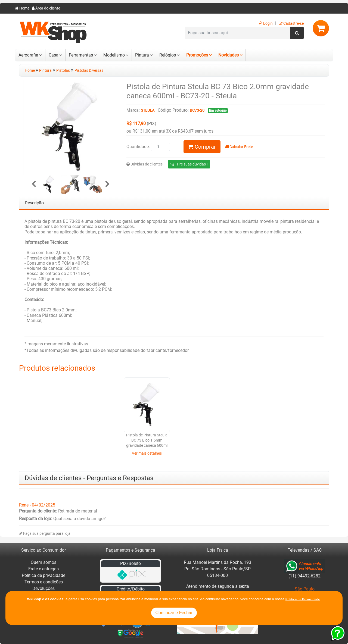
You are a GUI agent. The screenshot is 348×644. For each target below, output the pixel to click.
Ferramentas (81, 55)
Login (266, 24)
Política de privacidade (43, 575)
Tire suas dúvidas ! (189, 164)
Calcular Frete (239, 147)
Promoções (197, 55)
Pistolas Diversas (89, 71)
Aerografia (28, 55)
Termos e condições (44, 582)
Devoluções (43, 588)
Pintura (142, 55)
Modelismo (114, 55)
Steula (148, 110)
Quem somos (43, 562)
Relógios (168, 55)
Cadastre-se (291, 24)
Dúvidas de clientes (145, 164)
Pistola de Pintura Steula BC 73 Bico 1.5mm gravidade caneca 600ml (201, 440)
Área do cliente (46, 8)
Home (22, 8)
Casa (54, 55)
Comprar (202, 147)
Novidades (229, 55)
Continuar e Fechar (174, 613)
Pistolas (63, 71)
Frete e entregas (43, 569)
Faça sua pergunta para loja (45, 534)
